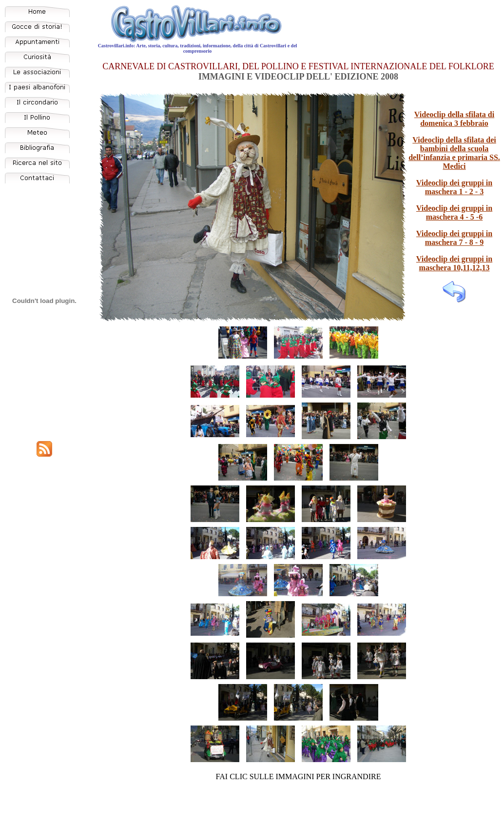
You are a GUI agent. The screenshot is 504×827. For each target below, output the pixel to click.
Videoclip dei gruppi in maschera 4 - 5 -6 (454, 212)
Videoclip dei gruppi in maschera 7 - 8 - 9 (454, 238)
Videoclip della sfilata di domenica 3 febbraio (454, 119)
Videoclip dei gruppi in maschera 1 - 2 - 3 (454, 187)
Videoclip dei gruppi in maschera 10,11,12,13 (454, 263)
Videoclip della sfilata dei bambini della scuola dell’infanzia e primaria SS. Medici (454, 153)
